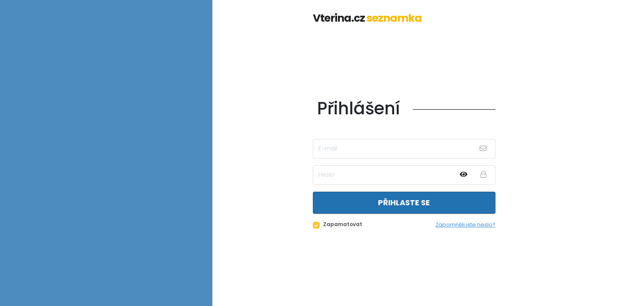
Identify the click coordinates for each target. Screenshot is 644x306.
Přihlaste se (404, 203)
